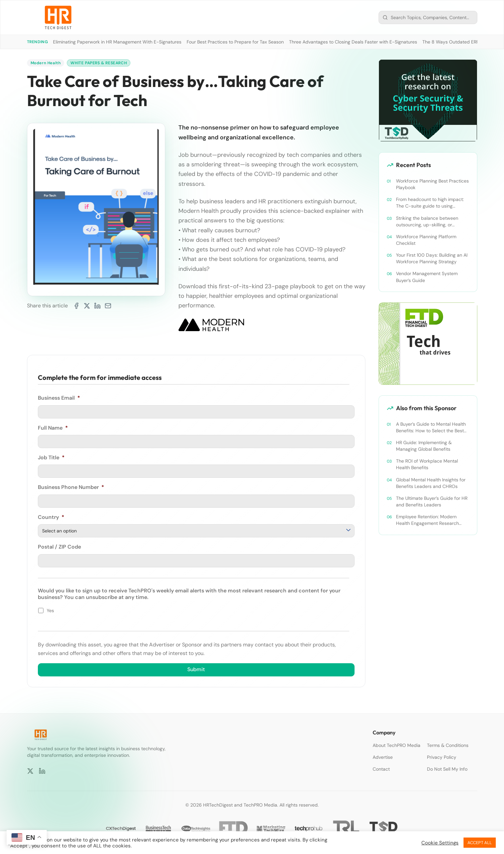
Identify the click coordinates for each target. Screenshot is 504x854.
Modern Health (46, 63)
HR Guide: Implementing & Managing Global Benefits (424, 446)
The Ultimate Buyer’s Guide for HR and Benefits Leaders (432, 501)
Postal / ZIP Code (59, 547)
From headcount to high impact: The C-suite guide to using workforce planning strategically (430, 203)
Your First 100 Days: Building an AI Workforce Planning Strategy (432, 258)
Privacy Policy (442, 757)
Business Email (59, 398)
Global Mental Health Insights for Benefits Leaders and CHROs (431, 483)
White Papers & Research (99, 63)
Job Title (51, 457)
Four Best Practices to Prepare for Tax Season (235, 42)
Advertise (383, 757)
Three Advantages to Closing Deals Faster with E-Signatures (353, 42)
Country (51, 517)
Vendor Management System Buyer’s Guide (427, 277)
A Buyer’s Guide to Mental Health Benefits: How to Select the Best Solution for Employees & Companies (431, 427)
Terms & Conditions (448, 745)
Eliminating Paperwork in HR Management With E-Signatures (117, 42)
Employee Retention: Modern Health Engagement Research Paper (427, 520)
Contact (381, 769)
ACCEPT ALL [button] (480, 843)
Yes (50, 610)
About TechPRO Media (397, 745)
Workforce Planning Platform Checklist (426, 240)
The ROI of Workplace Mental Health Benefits (427, 464)
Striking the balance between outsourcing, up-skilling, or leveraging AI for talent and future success (432, 222)
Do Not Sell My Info (447, 769)
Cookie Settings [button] (440, 843)
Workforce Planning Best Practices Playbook (432, 184)
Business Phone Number (71, 487)
